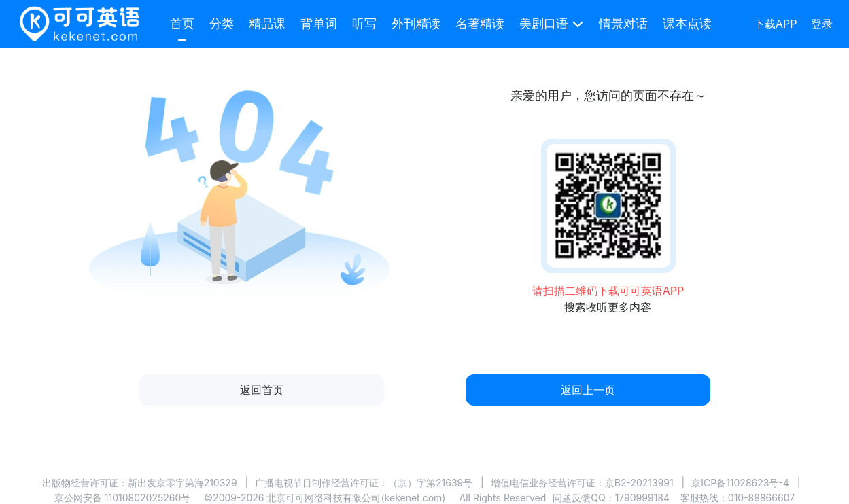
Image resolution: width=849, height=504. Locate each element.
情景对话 (623, 23)
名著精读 (480, 23)
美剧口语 (544, 23)
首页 (182, 23)
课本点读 (687, 23)
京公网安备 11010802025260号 (122, 498)
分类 (222, 23)
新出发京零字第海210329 (183, 483)
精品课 (267, 23)
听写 (364, 23)
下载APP (776, 24)
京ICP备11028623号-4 (740, 483)
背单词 (319, 23)
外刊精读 (416, 23)
